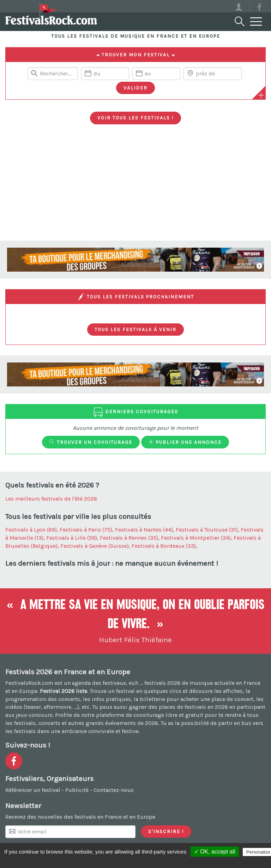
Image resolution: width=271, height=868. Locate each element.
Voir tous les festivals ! (135, 118)
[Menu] (256, 22)
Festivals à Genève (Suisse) (95, 546)
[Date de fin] (156, 74)
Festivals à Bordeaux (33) (164, 546)
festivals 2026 (162, 683)
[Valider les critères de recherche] (135, 88)
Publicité (77, 790)
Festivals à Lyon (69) (31, 530)
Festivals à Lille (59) (72, 538)
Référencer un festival (33, 790)
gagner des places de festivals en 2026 (178, 707)
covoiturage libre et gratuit (168, 715)
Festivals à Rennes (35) (129, 538)
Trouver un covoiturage (91, 442)
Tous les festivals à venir (135, 329)
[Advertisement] (135, 188)
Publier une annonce (185, 442)
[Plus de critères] (261, 95)
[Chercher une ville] (213, 74)
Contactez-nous (114, 790)
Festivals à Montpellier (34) (196, 538)
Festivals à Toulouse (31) (207, 530)
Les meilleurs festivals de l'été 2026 (51, 499)
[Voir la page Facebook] (259, 8)
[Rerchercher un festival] (53, 74)
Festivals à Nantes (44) (144, 530)
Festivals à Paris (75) (86, 530)
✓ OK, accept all (215, 852)
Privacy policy (139, 861)
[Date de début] (105, 74)
